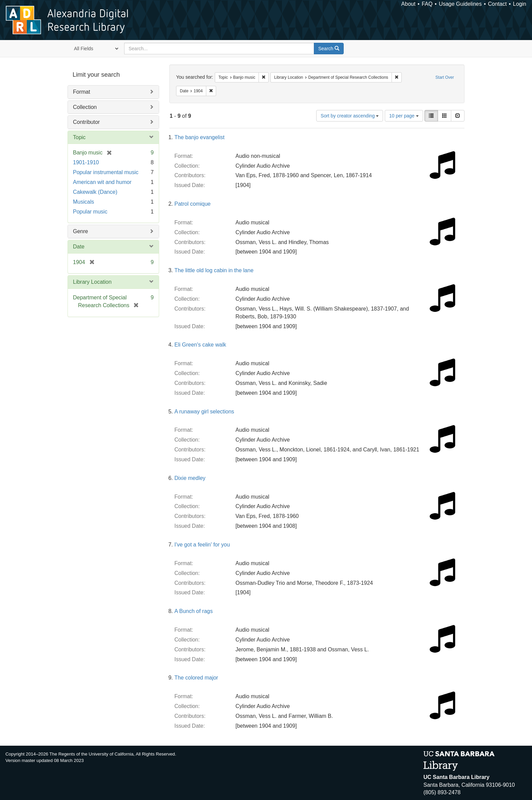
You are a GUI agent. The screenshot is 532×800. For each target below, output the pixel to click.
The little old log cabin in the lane (214, 270)
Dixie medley (190, 478)
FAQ (427, 4)
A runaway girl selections (204, 412)
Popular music (90, 212)
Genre (80, 231)
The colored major (196, 678)
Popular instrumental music (106, 172)
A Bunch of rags (194, 611)
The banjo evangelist (199, 137)
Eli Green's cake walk (200, 345)
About (408, 4)
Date (79, 247)
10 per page (404, 116)
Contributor (86, 122)
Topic (79, 137)
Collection (85, 107)
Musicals (83, 202)
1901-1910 (86, 162)
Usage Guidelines (460, 4)
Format (82, 92)
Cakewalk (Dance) (95, 192)
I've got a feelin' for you (202, 545)
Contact (497, 4)
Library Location (92, 282)
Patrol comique (193, 204)
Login (520, 4)
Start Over (445, 77)
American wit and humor (102, 182)
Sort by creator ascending (350, 116)
